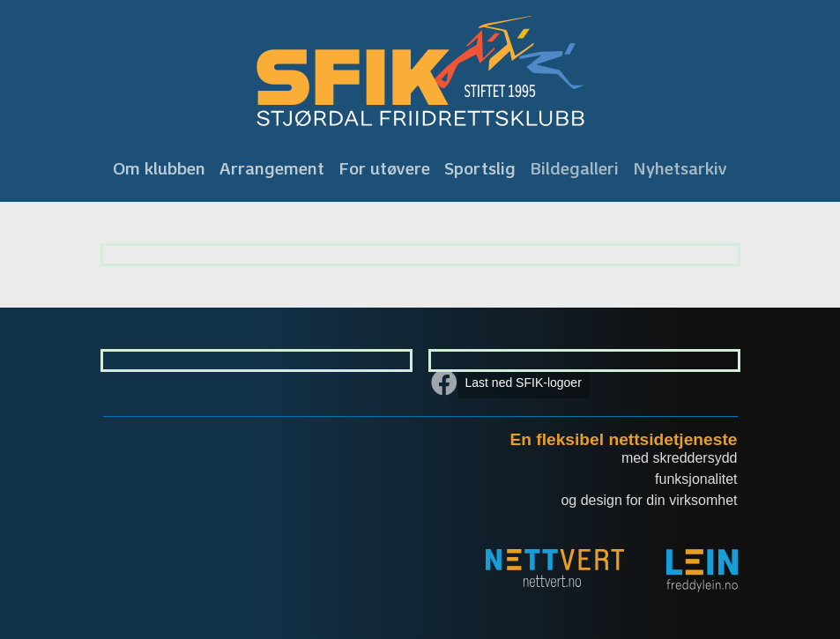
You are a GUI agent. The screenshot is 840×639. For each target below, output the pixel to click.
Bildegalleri (574, 168)
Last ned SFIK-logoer (524, 383)
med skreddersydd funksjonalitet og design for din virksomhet (649, 479)
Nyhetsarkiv (680, 168)
